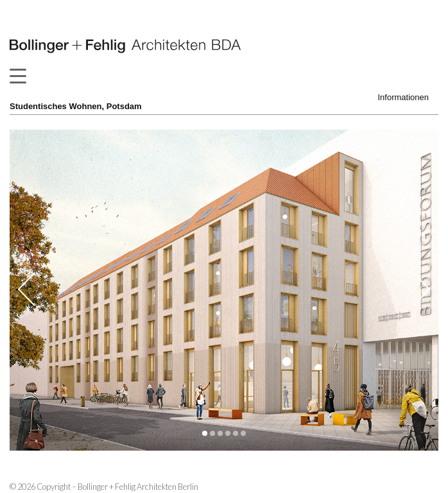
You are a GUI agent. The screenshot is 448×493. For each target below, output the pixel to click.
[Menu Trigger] (18, 76)
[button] (205, 433)
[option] (224, 290)
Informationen (404, 97)
